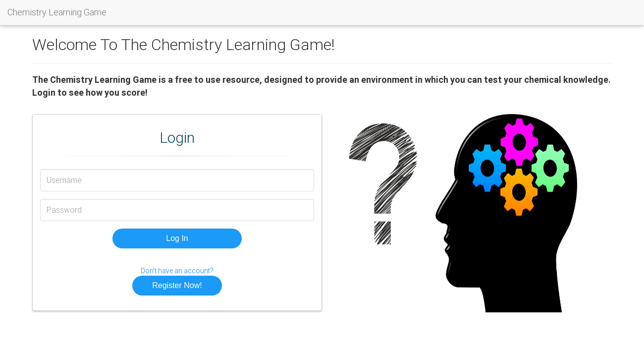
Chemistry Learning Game (57, 12)
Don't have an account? (177, 271)
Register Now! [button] (177, 285)
